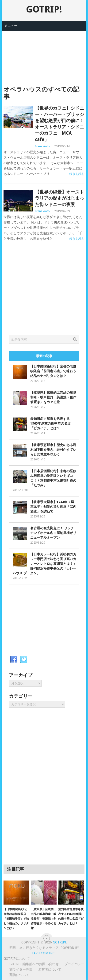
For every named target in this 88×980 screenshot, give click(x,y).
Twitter (24, 660)
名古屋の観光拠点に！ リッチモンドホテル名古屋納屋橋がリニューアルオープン (53, 533)
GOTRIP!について (17, 959)
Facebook (14, 660)
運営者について (50, 969)
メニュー (11, 26)
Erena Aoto (42, 146)
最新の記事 (44, 356)
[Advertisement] (44, 54)
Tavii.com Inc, (44, 953)
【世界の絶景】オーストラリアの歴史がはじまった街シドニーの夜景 (59, 198)
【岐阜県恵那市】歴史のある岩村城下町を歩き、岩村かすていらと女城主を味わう (53, 450)
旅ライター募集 (21, 969)
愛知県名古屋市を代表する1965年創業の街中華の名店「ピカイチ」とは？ (50, 423)
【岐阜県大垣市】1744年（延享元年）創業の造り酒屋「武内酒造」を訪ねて (53, 507)
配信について (19, 975)
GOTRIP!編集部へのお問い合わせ (34, 964)
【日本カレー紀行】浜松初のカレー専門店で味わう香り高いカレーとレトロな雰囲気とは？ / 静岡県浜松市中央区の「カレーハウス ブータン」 (44, 564)
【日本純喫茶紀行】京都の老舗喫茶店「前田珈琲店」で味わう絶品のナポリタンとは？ (53, 371)
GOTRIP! (44, 9)
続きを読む (77, 174)
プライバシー (74, 964)
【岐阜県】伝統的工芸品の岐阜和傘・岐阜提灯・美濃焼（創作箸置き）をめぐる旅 (53, 397)
